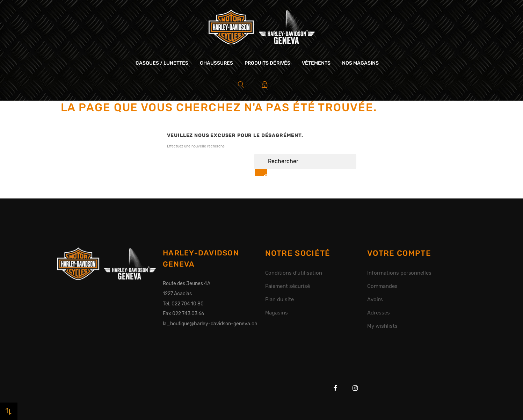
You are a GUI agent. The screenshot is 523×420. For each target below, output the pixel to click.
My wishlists (382, 326)
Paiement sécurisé (288, 286)
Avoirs (375, 299)
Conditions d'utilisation (294, 273)
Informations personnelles (399, 273)
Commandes (382, 286)
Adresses (379, 313)
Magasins (277, 313)
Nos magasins (360, 63)
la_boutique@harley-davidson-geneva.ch (210, 324)
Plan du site (280, 299)
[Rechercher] (305, 161)
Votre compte (399, 253)
